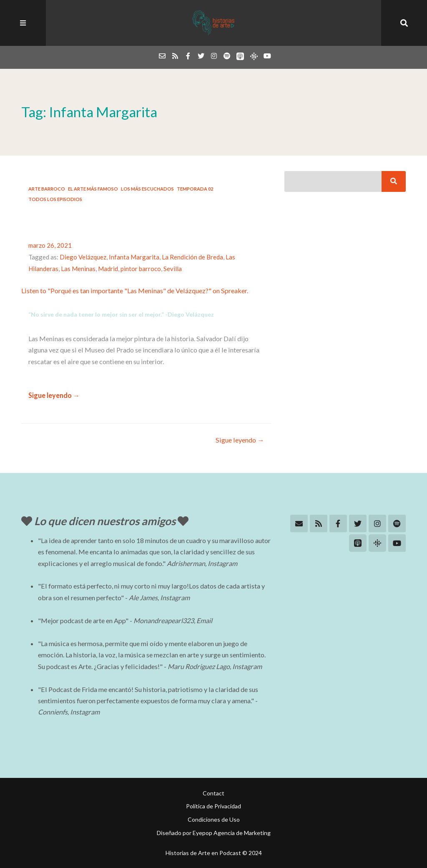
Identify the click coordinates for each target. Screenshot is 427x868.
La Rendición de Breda (192, 257)
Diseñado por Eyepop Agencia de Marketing (214, 833)
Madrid (108, 269)
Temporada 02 (195, 189)
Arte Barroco (47, 189)
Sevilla (173, 269)
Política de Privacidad (213, 806)
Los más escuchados (147, 189)
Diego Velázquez (83, 257)
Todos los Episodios (55, 199)
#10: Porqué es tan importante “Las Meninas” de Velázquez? (144, 221)
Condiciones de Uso (214, 819)
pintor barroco (141, 269)
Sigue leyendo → (54, 395)
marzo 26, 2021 (50, 245)
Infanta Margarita (134, 257)
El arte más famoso (93, 189)
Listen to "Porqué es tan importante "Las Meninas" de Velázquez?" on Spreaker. (135, 291)
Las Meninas (78, 269)
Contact (213, 793)
